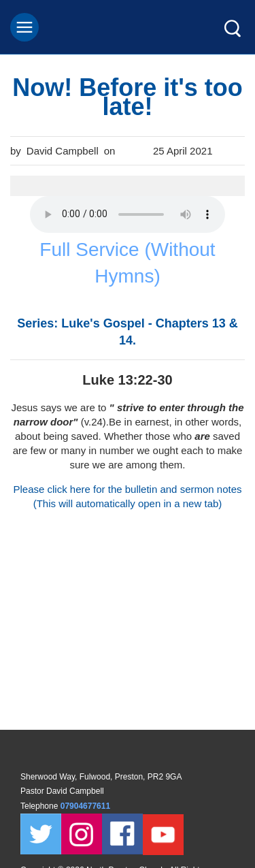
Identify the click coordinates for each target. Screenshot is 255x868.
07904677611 (87, 806)
